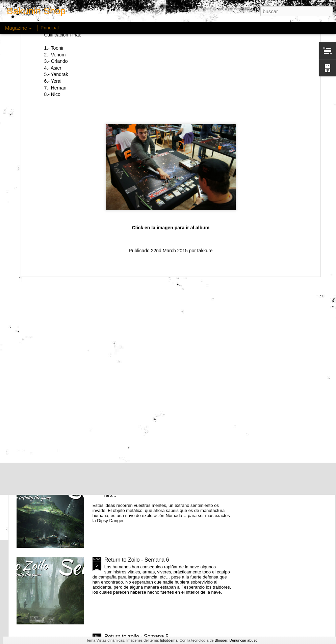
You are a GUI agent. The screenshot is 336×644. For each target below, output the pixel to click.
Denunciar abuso (243, 640)
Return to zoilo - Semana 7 (136, 483)
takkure (205, 170)
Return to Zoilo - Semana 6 (137, 560)
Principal (50, 28)
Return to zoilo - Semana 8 (136, 406)
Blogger (221, 640)
